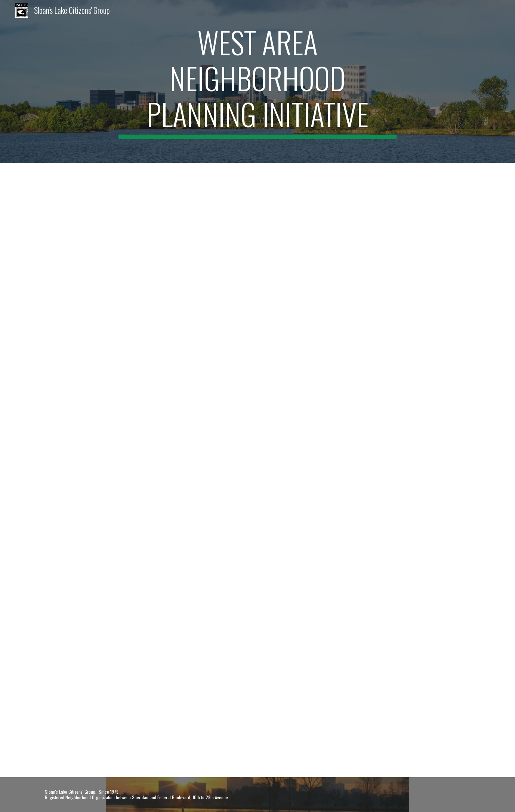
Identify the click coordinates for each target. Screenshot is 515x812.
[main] (257, 81)
